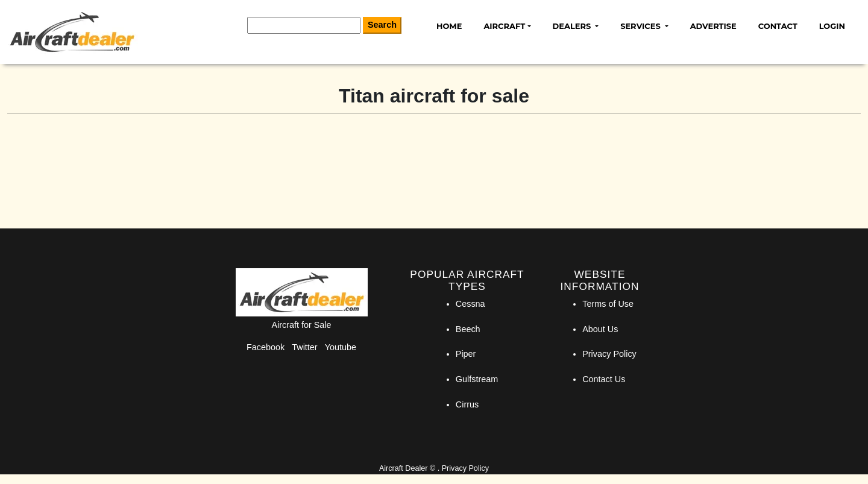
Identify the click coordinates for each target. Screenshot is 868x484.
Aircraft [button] (504, 26)
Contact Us (604, 379)
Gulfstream (477, 379)
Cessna (470, 304)
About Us (600, 329)
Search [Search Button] (382, 25)
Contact (778, 26)
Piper (466, 354)
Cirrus (467, 404)
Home (449, 26)
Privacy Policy (609, 354)
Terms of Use (608, 304)
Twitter (304, 347)
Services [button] (641, 26)
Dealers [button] (573, 26)
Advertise (713, 26)
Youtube (341, 347)
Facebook (266, 347)
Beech (468, 329)
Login (832, 26)
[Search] (304, 25)
